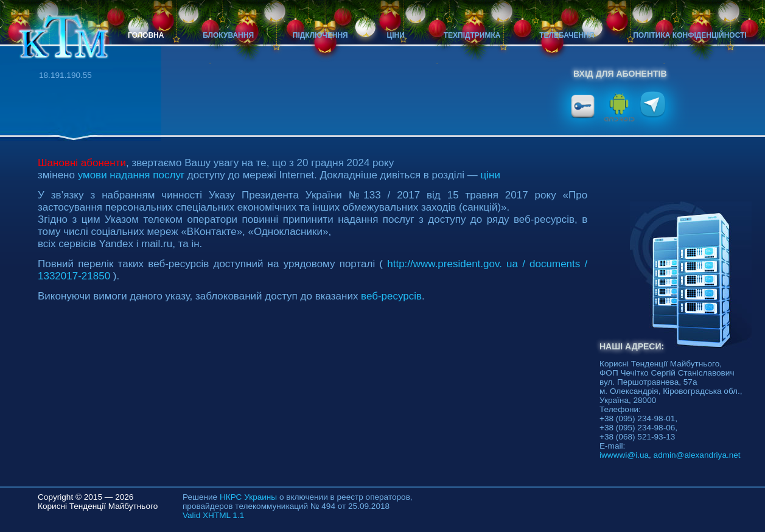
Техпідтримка (472, 35)
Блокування (228, 35)
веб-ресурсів (391, 296)
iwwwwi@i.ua (624, 455)
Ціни (396, 35)
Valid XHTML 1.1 (213, 515)
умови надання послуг (131, 175)
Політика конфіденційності (690, 35)
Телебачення (567, 35)
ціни (491, 175)
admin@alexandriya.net (697, 455)
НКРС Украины (248, 497)
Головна (146, 35)
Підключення (320, 35)
